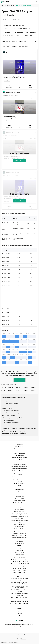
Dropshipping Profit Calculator (19, 464)
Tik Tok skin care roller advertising (11, 411)
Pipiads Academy (19, 555)
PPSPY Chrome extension (19, 484)
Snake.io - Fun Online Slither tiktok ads (34, 390)
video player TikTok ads (8, 401)
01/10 (25, 570)
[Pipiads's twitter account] (18, 635)
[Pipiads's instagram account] (24, 635)
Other (27, 564)
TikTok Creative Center (19, 501)
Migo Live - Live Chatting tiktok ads (19, 388)
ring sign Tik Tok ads (7, 408)
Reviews (19, 507)
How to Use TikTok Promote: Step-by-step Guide (20, 591)
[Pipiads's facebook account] (15, 635)
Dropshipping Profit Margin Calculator (19, 466)
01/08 (19, 573)
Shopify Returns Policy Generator (19, 477)
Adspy (19, 492)
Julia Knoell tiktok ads (27, 388)
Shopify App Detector (19, 455)
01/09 (14, 573)
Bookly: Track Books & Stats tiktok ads (12, 390)
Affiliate (19, 486)
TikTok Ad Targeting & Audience (20, 451)
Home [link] (2, 6)
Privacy (14, 639)
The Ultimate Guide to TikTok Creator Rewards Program (20, 587)
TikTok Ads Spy (19, 494)
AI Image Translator (19, 510)
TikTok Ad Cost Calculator (19, 462)
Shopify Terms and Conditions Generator (19, 474)
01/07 (25, 573)
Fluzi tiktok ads (5, 390)
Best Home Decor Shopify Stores (20, 538)
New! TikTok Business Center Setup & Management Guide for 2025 (20, 583)
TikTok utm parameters (19, 449)
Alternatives (19, 505)
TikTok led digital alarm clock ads (10, 423)
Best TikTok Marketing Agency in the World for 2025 (19, 594)
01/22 (25, 568)
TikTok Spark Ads (20, 496)
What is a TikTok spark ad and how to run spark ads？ (19, 598)
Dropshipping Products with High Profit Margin (19, 521)
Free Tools (20, 481)
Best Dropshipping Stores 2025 (19, 514)
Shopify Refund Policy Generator (19, 471)
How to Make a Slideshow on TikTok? (19, 601)
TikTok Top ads (19, 548)
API (19, 615)
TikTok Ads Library (20, 498)
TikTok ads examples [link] (10, 6)
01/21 (14, 570)
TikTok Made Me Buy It (19, 524)
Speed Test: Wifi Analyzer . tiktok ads (34, 388)
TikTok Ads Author (19, 553)
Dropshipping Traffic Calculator (19, 458)
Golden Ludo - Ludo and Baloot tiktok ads (19, 390)
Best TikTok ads (19, 550)
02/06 (19, 568)
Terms (18, 639)
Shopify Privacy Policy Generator (19, 469)
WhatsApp (20, 613)
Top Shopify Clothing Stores (19, 533)
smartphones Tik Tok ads (8, 415)
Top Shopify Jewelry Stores (19, 531)
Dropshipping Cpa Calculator (19, 460)
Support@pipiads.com (19, 611)
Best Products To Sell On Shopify (19, 535)
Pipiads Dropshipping (19, 518)
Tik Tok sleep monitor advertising (10, 413)
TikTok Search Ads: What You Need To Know (19, 579)
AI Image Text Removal (19, 512)
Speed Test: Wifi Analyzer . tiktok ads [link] (23, 6)
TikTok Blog (20, 546)
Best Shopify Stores (19, 527)
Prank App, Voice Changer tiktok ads (12, 388)
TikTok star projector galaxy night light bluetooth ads (15, 418)
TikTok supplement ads (8, 420)
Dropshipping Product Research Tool (19, 516)
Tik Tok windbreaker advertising (10, 403)
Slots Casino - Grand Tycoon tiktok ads (5, 388)
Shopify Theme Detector (19, 453)
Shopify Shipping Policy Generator (19, 479)
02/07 (14, 568)
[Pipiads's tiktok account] (21, 635)
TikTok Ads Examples (19, 544)
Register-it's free (20, 161)
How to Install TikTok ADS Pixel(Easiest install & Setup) (19, 604)
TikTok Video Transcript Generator (20, 503)
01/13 (19, 570)
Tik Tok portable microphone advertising (12, 406)
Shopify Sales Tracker (19, 447)
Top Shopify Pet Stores (20, 529)
